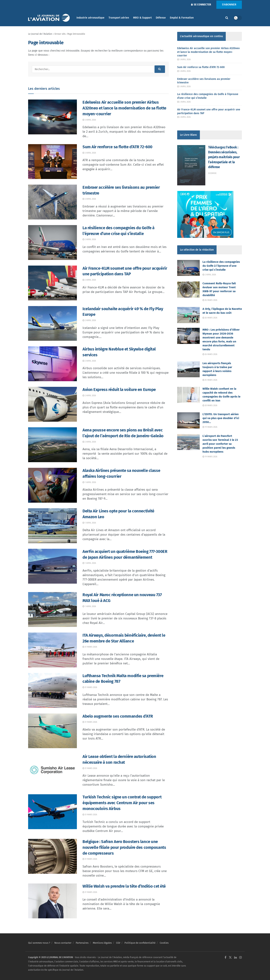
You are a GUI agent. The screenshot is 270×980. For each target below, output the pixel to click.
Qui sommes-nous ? (39, 943)
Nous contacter (63, 943)
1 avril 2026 (89, 482)
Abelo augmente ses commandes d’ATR (118, 716)
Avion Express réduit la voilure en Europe (119, 390)
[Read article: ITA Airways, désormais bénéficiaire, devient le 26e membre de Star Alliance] (52, 650)
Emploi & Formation (182, 18)
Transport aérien (119, 18)
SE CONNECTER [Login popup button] (201, 5)
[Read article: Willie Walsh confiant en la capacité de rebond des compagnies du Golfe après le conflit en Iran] (188, 395)
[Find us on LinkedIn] (235, 958)
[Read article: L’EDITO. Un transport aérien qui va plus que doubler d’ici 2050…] (188, 420)
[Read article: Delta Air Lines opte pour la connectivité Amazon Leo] (52, 526)
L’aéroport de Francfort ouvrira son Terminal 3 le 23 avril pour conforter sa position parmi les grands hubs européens (220, 444)
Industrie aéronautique (90, 18)
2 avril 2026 (89, 239)
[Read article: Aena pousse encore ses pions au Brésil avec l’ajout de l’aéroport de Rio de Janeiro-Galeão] (52, 445)
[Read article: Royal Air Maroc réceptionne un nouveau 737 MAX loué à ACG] (52, 609)
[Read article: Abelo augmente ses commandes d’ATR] (52, 731)
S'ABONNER (229, 4)
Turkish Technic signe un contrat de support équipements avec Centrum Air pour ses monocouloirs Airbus (122, 803)
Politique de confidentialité (140, 943)
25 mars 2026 (210, 380)
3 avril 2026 (89, 120)
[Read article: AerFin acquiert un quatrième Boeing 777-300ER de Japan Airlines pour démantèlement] (52, 566)
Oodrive (212, 173)
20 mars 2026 (210, 405)
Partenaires (82, 943)
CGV (118, 943)
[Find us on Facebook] (225, 958)
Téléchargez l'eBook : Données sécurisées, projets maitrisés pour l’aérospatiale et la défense (224, 157)
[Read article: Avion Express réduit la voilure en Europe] (52, 404)
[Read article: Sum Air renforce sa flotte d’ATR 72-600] (52, 162)
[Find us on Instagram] (241, 958)
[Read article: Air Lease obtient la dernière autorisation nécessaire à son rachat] (52, 771)
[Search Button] (227, 18)
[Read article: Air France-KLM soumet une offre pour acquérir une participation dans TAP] (52, 283)
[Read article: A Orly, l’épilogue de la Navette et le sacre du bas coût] (188, 315)
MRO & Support (142, 18)
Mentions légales (102, 943)
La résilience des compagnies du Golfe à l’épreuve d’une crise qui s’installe (221, 266)
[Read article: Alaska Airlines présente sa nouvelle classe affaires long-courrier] (52, 485)
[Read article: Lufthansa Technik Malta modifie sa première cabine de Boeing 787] (52, 690)
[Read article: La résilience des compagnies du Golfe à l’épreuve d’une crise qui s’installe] (52, 243)
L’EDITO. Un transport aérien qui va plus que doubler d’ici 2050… (221, 418)
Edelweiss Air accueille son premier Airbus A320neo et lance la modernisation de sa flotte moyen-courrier (124, 108)
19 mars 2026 (210, 427)
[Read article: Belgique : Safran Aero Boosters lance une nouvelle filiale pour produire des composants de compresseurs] (52, 856)
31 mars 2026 (90, 647)
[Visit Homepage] (50, 18)
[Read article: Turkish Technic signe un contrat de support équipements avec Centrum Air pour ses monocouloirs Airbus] (52, 812)
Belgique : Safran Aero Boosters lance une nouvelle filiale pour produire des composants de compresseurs (124, 847)
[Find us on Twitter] (230, 958)
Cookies (164, 943)
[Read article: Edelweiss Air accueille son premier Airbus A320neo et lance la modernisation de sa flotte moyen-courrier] (52, 117)
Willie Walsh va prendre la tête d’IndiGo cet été (124, 886)
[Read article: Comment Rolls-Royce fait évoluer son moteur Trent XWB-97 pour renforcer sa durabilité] (188, 290)
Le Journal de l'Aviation (40, 34)
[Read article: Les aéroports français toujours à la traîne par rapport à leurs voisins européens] (188, 369)
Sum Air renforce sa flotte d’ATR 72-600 (117, 147)
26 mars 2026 (210, 300)
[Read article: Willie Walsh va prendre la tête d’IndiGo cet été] (52, 901)
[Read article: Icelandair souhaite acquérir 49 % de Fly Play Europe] (52, 323)
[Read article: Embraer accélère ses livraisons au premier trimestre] (52, 202)
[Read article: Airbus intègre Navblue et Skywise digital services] (52, 364)
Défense (161, 18)
